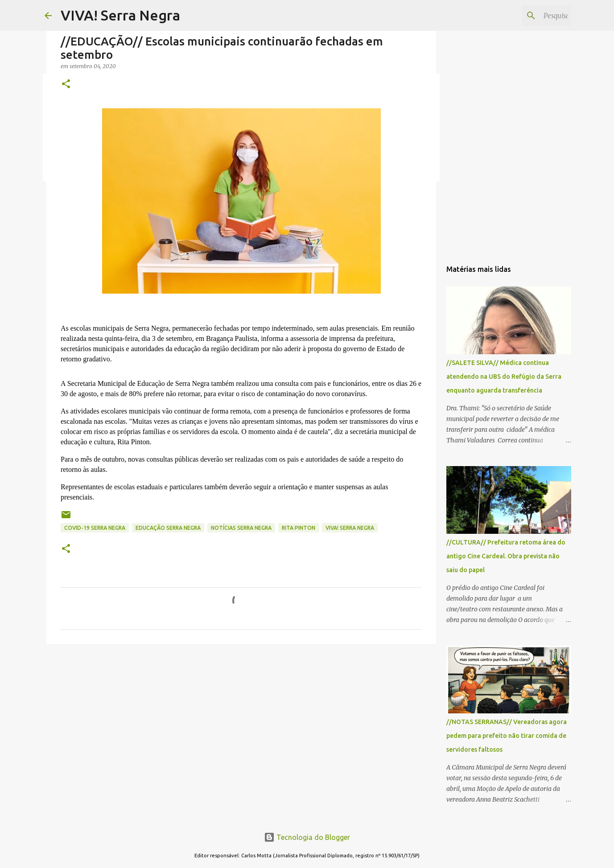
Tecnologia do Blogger (307, 837)
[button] (66, 84)
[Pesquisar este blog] (524, 16)
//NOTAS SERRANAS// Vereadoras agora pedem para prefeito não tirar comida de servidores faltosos (507, 736)
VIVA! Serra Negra (120, 15)
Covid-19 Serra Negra (95, 528)
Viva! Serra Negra (350, 528)
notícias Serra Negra (241, 528)
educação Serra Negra (168, 528)
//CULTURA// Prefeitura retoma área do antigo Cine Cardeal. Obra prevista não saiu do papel (506, 556)
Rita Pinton (299, 528)
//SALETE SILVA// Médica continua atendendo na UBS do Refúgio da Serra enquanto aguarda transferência (504, 377)
